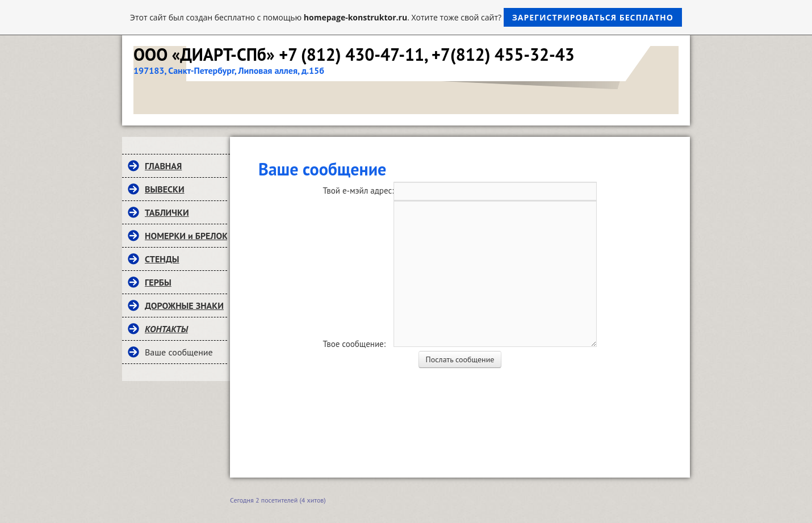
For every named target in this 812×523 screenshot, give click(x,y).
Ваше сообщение (179, 352)
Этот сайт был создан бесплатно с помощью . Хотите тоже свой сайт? (406, 17)
